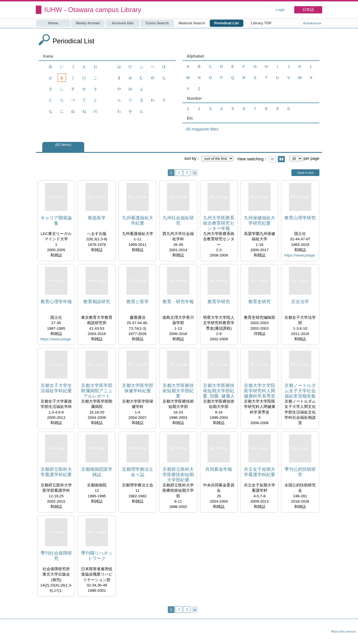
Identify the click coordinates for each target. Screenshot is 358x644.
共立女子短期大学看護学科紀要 (260, 472)
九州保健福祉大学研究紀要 (260, 220)
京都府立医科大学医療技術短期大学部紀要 (178, 475)
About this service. (344, 631)
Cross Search (157, 23)
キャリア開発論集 (56, 220)
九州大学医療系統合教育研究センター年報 (219, 223)
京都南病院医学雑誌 (97, 472)
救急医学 (97, 218)
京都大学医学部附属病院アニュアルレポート (97, 391)
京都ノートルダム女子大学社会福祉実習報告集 (300, 391)
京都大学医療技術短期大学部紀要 (178, 391)
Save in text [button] (305, 173)
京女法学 (300, 302)
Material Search (192, 23)
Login (280, 10)
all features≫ (312, 23)
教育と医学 (138, 302)
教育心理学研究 (300, 218)
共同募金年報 (219, 469)
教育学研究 (219, 302)
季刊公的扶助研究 (300, 472)
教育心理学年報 (56, 302)
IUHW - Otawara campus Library (93, 10)
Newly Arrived (88, 23)
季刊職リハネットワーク (97, 556)
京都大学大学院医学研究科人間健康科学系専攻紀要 (260, 391)
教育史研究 (260, 302)
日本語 (308, 10)
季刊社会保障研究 (56, 556)
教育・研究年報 (178, 302)
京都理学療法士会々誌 (138, 472)
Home (53, 23)
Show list (272, 159)
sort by (190, 158)
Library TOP (261, 23)
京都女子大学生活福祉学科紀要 (56, 388)
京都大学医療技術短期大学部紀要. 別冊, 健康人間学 (219, 391)
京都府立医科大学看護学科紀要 (56, 472)
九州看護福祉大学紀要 (138, 220)
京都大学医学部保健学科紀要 (138, 388)
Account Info (123, 23)
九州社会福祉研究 (178, 220)
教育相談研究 (97, 302)
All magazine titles (202, 129)
